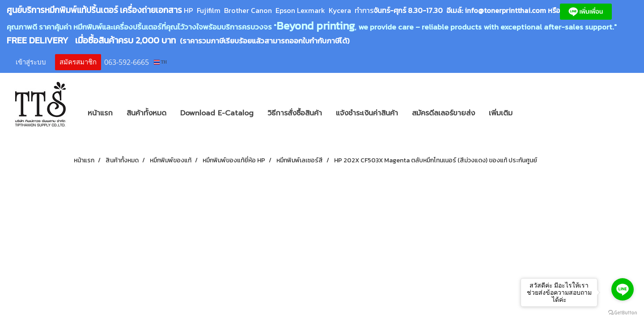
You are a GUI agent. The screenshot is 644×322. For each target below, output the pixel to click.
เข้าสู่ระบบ (31, 62)
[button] (533, 113)
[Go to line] (623, 289)
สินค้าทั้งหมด (146, 113)
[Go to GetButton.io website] (623, 313)
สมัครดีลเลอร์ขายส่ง (443, 113)
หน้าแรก (100, 113)
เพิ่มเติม (501, 113)
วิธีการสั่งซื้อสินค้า (295, 113)
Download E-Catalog (217, 113)
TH (160, 62)
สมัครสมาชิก (78, 62)
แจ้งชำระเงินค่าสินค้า (367, 113)
